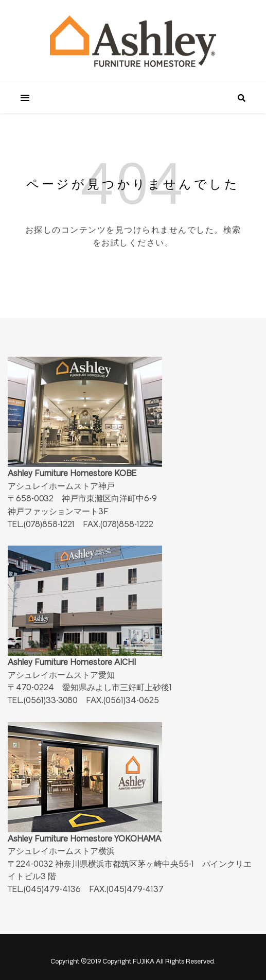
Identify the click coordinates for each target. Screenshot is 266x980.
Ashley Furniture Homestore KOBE (85, 417)
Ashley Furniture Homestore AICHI (85, 606)
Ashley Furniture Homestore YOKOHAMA (85, 783)
